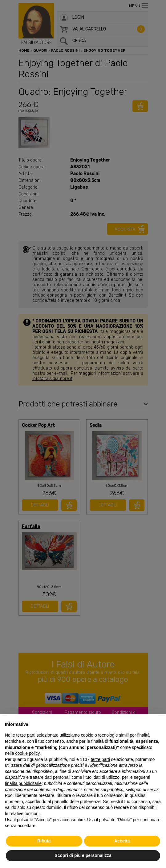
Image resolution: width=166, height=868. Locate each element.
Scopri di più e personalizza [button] (83, 855)
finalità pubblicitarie (23, 783)
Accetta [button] (122, 841)
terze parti (100, 759)
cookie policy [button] (27, 753)
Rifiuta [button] (44, 841)
